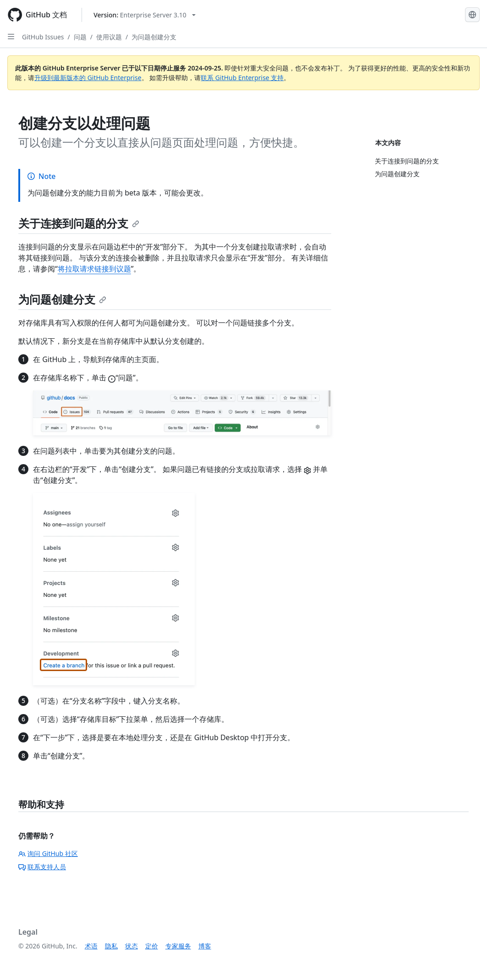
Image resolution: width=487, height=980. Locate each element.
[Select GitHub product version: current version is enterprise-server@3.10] (145, 15)
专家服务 (178, 946)
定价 (152, 946)
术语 (91, 946)
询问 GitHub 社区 (48, 853)
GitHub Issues (43, 37)
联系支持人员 (42, 867)
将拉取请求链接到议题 (94, 269)
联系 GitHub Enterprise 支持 (242, 78)
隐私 (111, 946)
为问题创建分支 (154, 37)
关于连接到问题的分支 (79, 223)
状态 (131, 946)
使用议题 (109, 37)
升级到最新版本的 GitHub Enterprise (88, 78)
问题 (80, 37)
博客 (205, 946)
